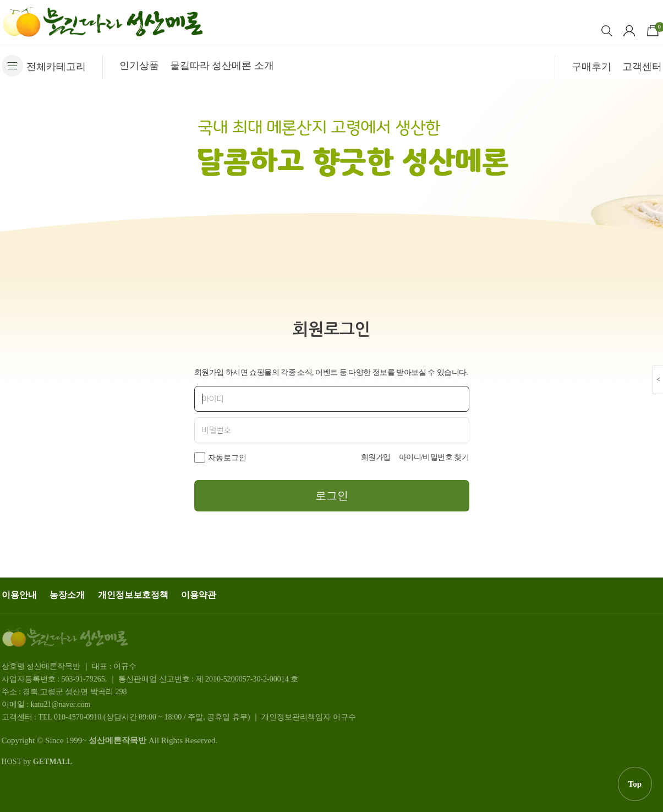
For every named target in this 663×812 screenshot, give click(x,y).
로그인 (332, 495)
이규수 (344, 717)
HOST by (37, 762)
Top (635, 784)
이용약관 (199, 595)
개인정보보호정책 (133, 595)
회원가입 (376, 457)
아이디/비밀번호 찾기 (434, 457)
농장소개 (67, 595)
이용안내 (19, 595)
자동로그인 (227, 458)
